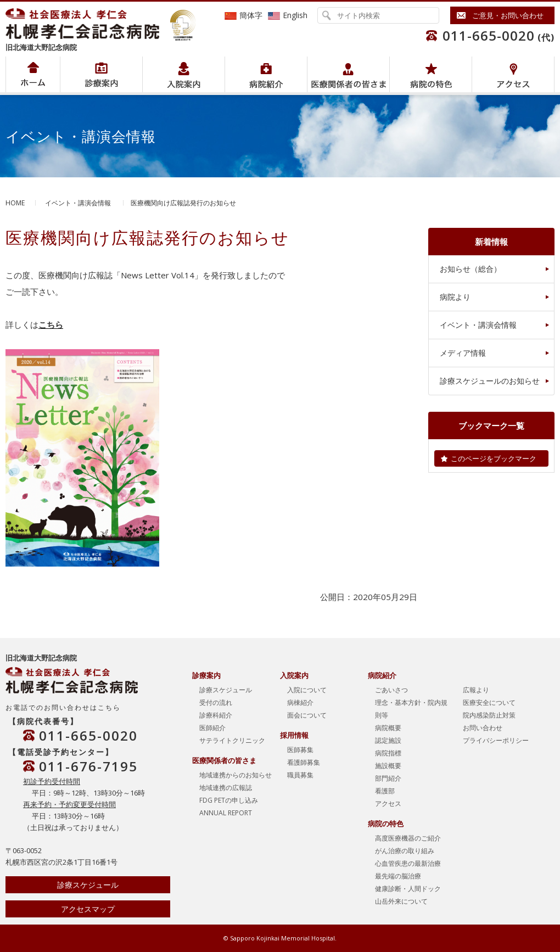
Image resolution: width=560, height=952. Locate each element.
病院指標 (388, 753)
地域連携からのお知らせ (236, 775)
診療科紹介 (216, 715)
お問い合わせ (483, 728)
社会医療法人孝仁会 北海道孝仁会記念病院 (88, 24)
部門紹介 (388, 778)
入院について (307, 690)
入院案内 (184, 74)
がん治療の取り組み (405, 851)
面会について (307, 715)
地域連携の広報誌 (226, 788)
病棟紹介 (300, 702)
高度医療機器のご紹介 (408, 838)
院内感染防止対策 (489, 715)
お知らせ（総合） (471, 269)
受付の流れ (216, 702)
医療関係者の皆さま (348, 74)
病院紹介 (101, 74)
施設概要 (388, 766)
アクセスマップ (88, 909)
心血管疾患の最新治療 (408, 863)
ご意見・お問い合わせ (508, 15)
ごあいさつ (391, 690)
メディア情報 (463, 353)
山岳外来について (401, 901)
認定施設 (388, 740)
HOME (15, 203)
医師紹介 (212, 728)
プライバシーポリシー (496, 740)
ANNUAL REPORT (226, 813)
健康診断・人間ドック (408, 889)
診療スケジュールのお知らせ (490, 381)
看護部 (385, 791)
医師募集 (300, 750)
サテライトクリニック (232, 740)
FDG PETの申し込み (229, 800)
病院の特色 (431, 74)
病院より (455, 297)
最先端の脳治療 (398, 876)
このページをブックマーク (494, 458)
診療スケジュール (88, 885)
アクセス (513, 74)
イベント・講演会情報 (78, 203)
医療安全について (489, 702)
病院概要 (388, 728)
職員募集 (300, 775)
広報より (476, 690)
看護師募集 (304, 762)
